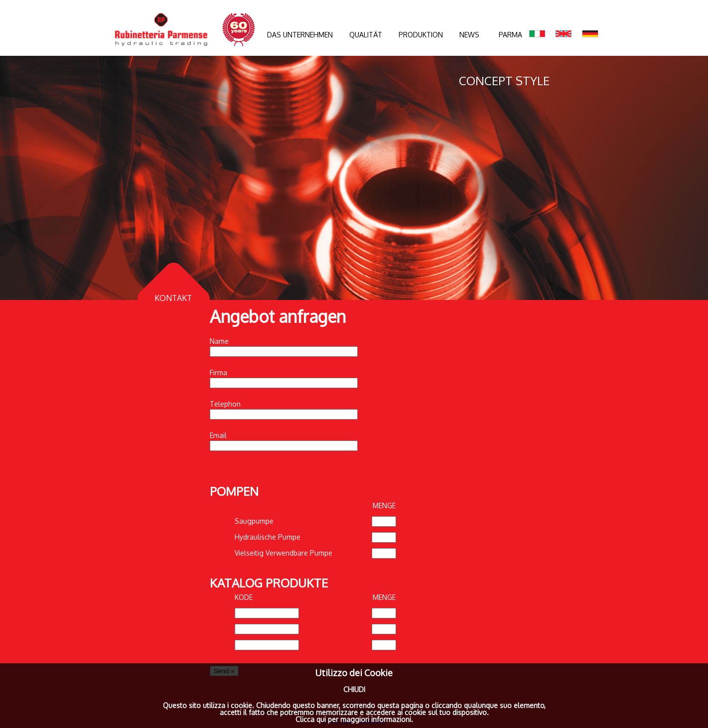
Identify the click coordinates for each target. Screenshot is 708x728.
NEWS (469, 35)
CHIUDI (354, 689)
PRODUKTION (421, 35)
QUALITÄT (366, 35)
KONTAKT (173, 298)
